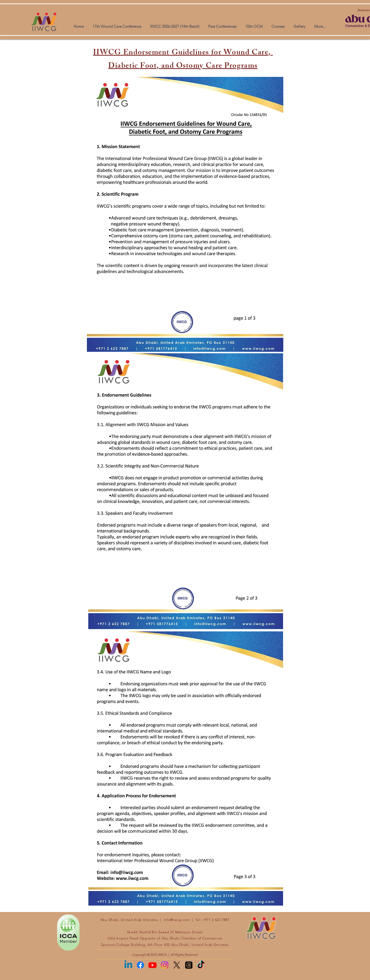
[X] (177, 965)
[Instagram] (165, 965)
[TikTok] (201, 965)
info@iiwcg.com (177, 920)
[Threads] (189, 965)
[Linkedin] (128, 965)
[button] (299, 24)
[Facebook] (140, 965)
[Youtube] (153, 965)
